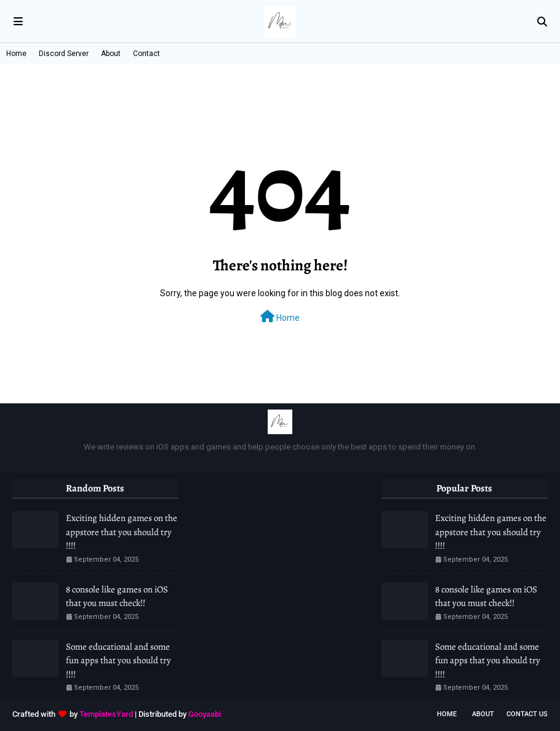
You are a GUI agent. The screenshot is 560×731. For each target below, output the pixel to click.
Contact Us (527, 714)
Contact (146, 54)
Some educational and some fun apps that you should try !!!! (118, 660)
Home (16, 54)
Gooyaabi (205, 714)
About (111, 54)
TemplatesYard (106, 714)
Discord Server (64, 54)
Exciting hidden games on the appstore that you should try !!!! (122, 532)
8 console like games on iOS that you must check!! (117, 596)
